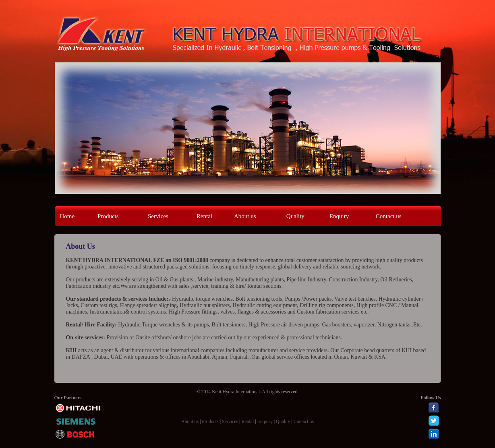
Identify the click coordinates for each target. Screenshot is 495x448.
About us (245, 216)
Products (108, 216)
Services (158, 216)
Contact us (389, 216)
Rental (204, 216)
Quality (295, 216)
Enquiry (339, 216)
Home (67, 216)
